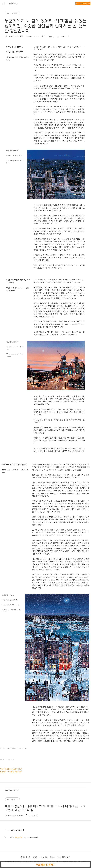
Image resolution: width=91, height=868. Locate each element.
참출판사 (36, 857)
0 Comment (34, 36)
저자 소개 (44, 857)
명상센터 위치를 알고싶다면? (11, 771)
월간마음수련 (13, 3)
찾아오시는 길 (55, 857)
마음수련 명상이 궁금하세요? (11, 769)
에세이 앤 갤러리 (12, 13)
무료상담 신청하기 (45, 865)
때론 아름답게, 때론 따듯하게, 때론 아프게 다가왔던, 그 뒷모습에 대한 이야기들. (45, 808)
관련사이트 (66, 857)
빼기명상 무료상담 (83, 3)
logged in (19, 837)
